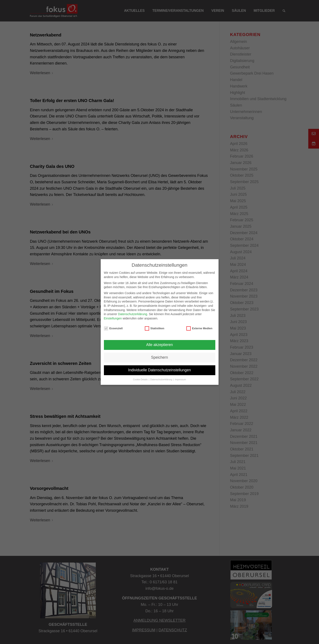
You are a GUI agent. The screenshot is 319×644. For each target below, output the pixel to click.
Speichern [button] (159, 357)
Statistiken (155, 328)
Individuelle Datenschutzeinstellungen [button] (159, 370)
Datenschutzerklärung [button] (162, 379)
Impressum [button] (180, 379)
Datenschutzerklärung (133, 314)
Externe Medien (199, 328)
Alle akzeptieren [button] (159, 345)
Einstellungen (113, 318)
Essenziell (113, 328)
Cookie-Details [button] (141, 379)
